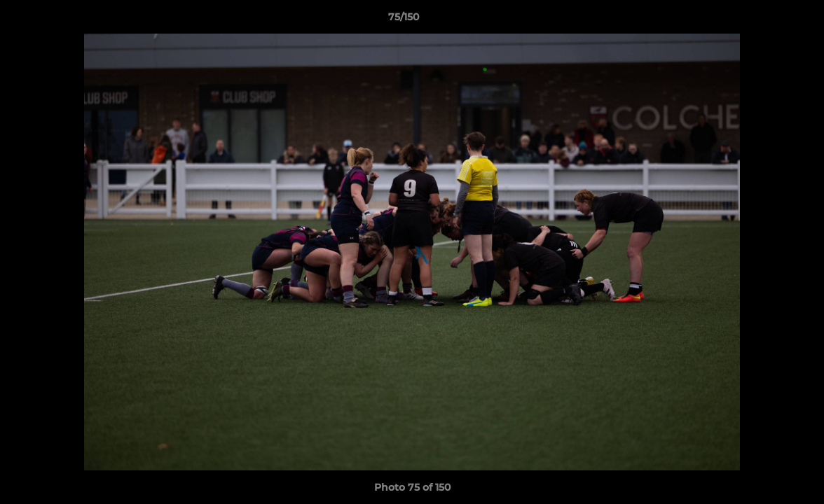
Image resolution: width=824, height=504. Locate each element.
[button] (765, 20)
